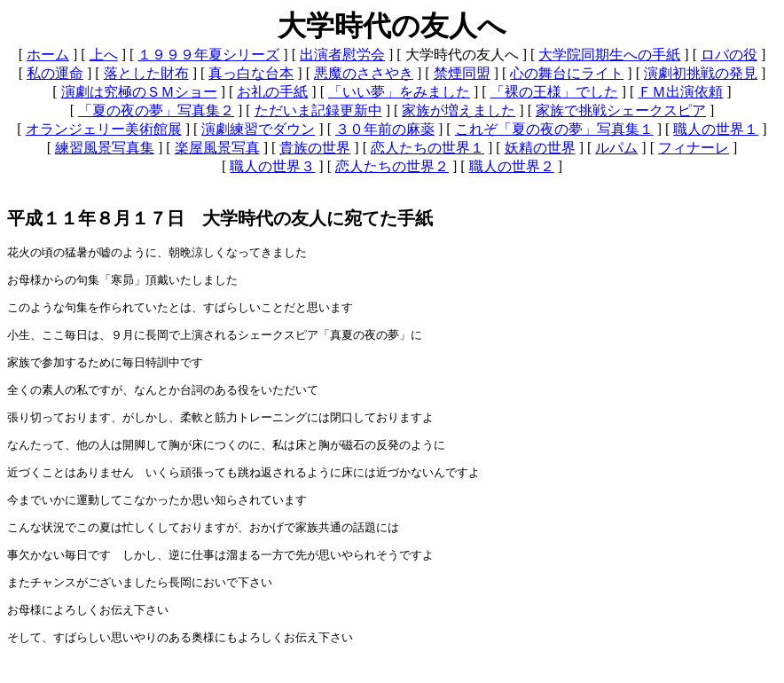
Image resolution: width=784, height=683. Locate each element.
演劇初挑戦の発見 (701, 73)
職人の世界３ (272, 166)
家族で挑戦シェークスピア (621, 110)
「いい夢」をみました (399, 92)
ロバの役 (729, 55)
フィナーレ (694, 148)
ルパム (616, 148)
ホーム (48, 55)
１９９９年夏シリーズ (208, 55)
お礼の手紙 (272, 92)
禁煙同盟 (462, 73)
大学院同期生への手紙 (609, 55)
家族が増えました (459, 110)
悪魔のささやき (364, 73)
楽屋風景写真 (217, 148)
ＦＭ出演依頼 (680, 92)
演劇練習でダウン (258, 129)
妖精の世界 (540, 148)
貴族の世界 (315, 148)
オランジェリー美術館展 (104, 129)
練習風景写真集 (105, 148)
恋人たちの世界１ (427, 148)
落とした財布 (146, 73)
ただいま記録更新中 (318, 110)
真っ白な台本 (251, 73)
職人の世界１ (716, 129)
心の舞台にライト (567, 73)
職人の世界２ (512, 166)
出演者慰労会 (342, 55)
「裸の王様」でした (554, 92)
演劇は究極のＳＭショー (139, 92)
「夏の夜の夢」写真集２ (156, 110)
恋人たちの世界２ (392, 166)
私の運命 (55, 73)
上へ (104, 55)
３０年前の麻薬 (385, 129)
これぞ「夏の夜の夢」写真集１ (554, 129)
